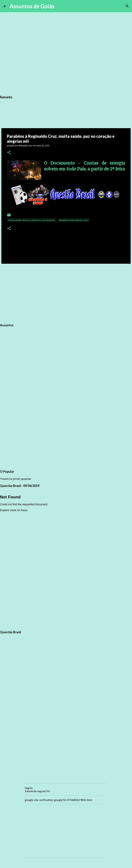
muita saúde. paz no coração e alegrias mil (32, 220)
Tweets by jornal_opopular (16, 479)
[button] (9, 153)
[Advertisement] (66, 293)
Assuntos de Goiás (32, 6)
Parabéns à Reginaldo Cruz (74, 220)
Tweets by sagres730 (37, 791)
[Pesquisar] (59, 6)
